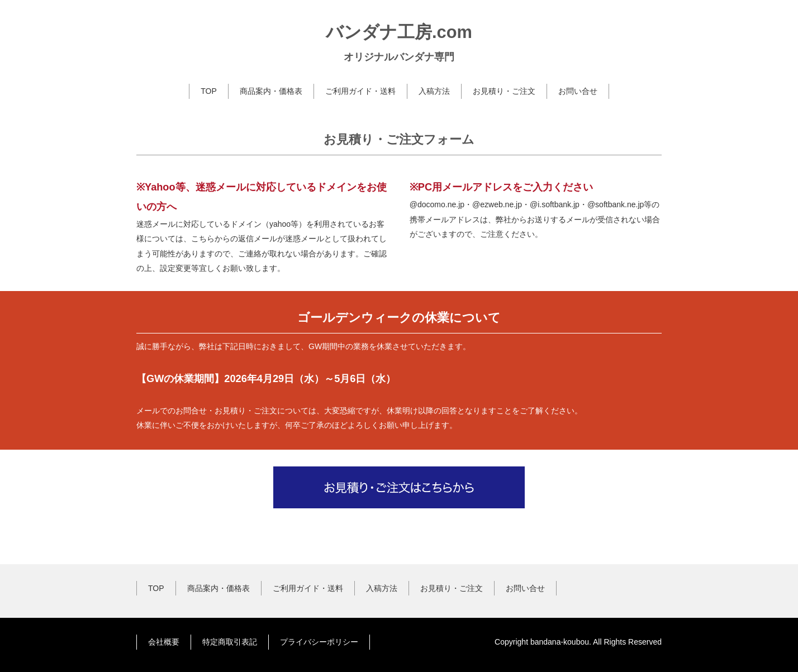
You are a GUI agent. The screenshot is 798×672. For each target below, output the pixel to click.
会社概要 (164, 642)
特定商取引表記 (230, 642)
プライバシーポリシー (319, 642)
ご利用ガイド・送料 (360, 91)
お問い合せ (578, 91)
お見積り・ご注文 (504, 91)
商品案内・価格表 (271, 91)
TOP (209, 91)
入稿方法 (434, 91)
